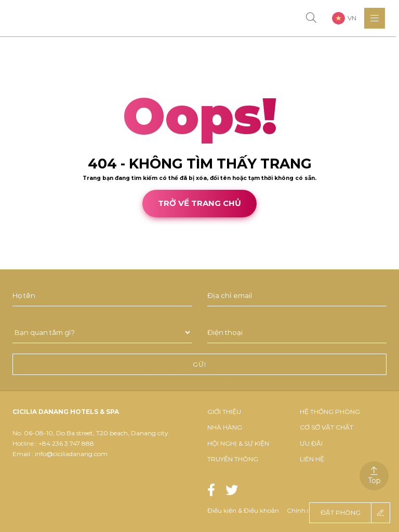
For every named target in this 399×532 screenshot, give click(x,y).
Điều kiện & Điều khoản (243, 510)
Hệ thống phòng (330, 412)
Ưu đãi (311, 443)
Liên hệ (312, 459)
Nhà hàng (225, 427)
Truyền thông (233, 459)
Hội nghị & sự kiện (238, 443)
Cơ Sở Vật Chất (327, 427)
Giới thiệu (224, 412)
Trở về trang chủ (199, 203)
